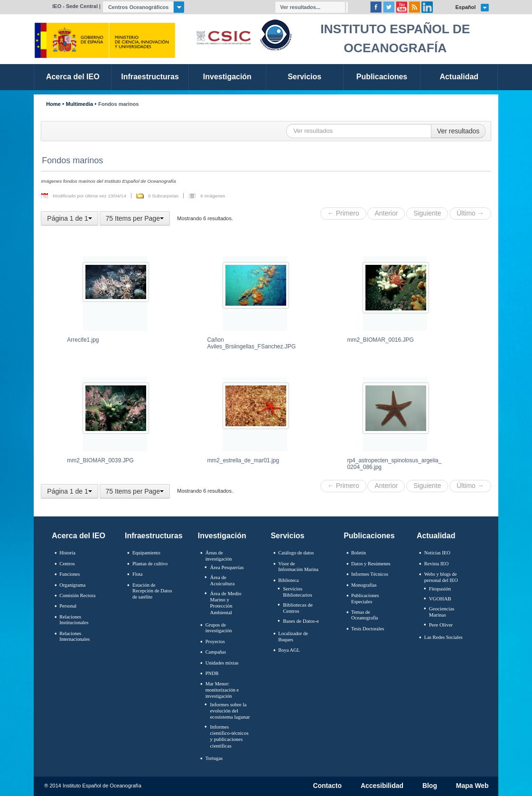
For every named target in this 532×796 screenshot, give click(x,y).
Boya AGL (289, 650)
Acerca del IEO (79, 536)
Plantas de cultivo (150, 564)
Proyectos (215, 641)
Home (53, 104)
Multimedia (79, 104)
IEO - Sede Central (75, 6)
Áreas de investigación (219, 556)
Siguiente (427, 213)
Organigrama (72, 585)
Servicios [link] (304, 77)
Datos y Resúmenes (371, 564)
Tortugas (214, 758)
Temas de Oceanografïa (364, 615)
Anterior (386, 213)
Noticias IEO (437, 553)
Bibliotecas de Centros (298, 608)
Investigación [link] (227, 77)
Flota (138, 574)
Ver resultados (458, 131)
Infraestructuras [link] (150, 77)
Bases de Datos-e (301, 621)
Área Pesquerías (227, 567)
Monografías (364, 585)
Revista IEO (436, 564)
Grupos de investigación (219, 628)
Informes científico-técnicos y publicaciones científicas (229, 736)
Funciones (70, 574)
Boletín (359, 553)
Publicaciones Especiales (365, 599)
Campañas (216, 652)
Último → (470, 213)
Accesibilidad (382, 786)
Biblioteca (288, 580)
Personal (68, 606)
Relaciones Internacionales (75, 637)
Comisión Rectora (77, 595)
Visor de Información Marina (298, 567)
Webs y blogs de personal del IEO (441, 577)
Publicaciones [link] (382, 77)
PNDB (212, 673)
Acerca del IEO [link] (73, 77)
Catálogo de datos (296, 553)
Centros (67, 564)
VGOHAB (440, 599)
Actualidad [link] (459, 77)
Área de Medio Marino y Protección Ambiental (225, 603)
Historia (67, 553)
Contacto (327, 786)
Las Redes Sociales (443, 637)
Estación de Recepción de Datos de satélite (152, 591)
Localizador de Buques (293, 637)
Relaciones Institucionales (74, 620)
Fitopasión (440, 589)
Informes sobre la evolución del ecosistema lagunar (230, 711)
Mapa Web (472, 786)
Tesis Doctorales (368, 629)
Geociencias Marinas (442, 612)
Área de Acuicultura (222, 580)
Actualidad (436, 536)
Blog (430, 786)
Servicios (287, 536)
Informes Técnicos (370, 574)
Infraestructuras (154, 536)
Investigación (222, 536)
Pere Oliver (441, 625)
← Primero (343, 213)
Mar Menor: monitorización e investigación (222, 690)
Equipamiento (146, 553)
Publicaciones (369, 536)
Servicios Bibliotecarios (298, 592)
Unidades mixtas (222, 663)
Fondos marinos (118, 104)
